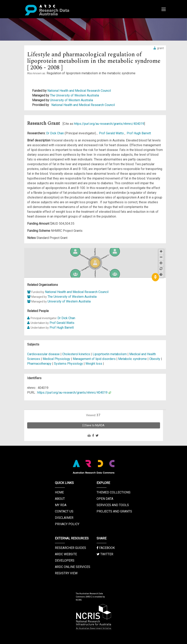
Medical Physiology (57, 359)
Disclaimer (64, 518)
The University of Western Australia (74, 95)
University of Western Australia (71, 100)
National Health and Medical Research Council (79, 91)
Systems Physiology (69, 364)
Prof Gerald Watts (112, 133)
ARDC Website (66, 554)
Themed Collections (114, 492)
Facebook (106, 548)
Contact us (64, 511)
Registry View (66, 573)
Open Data (105, 499)
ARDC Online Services (73, 567)
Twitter (105, 554)
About (60, 499)
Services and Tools (113, 505)
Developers (65, 561)
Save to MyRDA (93, 425)
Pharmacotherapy (39, 364)
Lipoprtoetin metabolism (110, 354)
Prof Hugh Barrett (139, 133)
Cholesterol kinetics (76, 354)
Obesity (155, 359)
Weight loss (94, 364)
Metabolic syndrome (132, 359)
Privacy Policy (67, 524)
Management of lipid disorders (94, 359)
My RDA (61, 505)
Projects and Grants (114, 511)
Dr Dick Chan (55, 133)
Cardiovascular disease (43, 354)
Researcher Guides (70, 548)
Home (59, 492)
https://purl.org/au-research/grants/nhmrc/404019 (109, 124)
